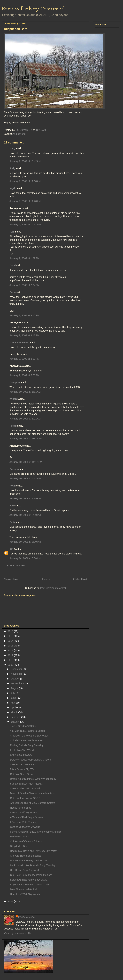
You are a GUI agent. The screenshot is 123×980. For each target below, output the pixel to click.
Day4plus (15, 382)
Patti (12, 522)
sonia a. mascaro (19, 343)
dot (11, 549)
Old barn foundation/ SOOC (25, 798)
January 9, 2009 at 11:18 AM (25, 181)
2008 (11, 901)
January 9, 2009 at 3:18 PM (24, 335)
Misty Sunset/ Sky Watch (24, 769)
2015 (11, 636)
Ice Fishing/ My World (22, 750)
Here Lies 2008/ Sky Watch (25, 894)
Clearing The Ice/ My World (25, 788)
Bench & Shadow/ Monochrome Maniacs (32, 793)
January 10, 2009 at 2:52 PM (25, 478)
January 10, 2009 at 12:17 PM (26, 462)
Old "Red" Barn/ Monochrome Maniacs (31, 875)
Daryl (13, 265)
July (13, 693)
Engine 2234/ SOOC (21, 755)
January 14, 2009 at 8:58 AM (25, 558)
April (14, 707)
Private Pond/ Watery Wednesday (28, 861)
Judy (12, 168)
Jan (12, 506)
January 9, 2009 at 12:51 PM (25, 225)
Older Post (80, 579)
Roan (13, 486)
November (17, 674)
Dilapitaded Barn (19, 846)
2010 (11, 660)
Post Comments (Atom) (53, 588)
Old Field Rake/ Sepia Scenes (27, 740)
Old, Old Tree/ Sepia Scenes (26, 856)
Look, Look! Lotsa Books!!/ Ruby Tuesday (33, 865)
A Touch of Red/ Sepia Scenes (27, 817)
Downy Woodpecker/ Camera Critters (30, 760)
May (13, 703)
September (17, 683)
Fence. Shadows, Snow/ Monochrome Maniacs (36, 832)
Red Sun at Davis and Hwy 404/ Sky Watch (34, 851)
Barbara (14, 469)
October (15, 679)
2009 (11, 665)
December (17, 669)
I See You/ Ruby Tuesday (24, 822)
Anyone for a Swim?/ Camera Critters (30, 885)
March (14, 712)
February (16, 717)
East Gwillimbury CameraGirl (33, 9)
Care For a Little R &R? (23, 764)
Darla (13, 292)
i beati (13, 426)
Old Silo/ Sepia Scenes (23, 774)
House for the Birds (21, 808)
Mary (12, 148)
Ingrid (13, 188)
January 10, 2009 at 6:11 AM (25, 419)
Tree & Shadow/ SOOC (23, 726)
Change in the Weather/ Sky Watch (29, 736)
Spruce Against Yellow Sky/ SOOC (29, 880)
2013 (11, 646)
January (15, 722)
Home (46, 579)
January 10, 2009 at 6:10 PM (25, 542)
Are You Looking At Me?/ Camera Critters (33, 803)
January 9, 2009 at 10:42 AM (25, 161)
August (15, 688)
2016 (11, 631)
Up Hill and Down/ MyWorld (25, 870)
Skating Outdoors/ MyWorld (25, 827)
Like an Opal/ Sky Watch (23, 812)
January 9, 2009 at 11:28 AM (25, 201)
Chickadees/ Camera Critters (26, 841)
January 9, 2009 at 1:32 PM (24, 258)
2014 (11, 641)
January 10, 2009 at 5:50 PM (25, 515)
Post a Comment (16, 565)
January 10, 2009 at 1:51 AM (25, 392)
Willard (14, 399)
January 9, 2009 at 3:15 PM (24, 315)
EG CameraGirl (27, 917)
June (14, 698)
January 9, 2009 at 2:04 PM (24, 285)
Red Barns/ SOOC (20, 837)
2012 (11, 650)
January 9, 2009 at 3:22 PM (24, 359)
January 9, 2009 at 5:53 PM (24, 375)
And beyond (19, 134)
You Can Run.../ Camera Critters (28, 731)
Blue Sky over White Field (24, 889)
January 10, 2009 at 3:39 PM (25, 498)
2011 (11, 655)
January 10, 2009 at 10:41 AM (26, 439)
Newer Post (12, 579)
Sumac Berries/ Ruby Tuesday (27, 784)
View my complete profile (18, 933)
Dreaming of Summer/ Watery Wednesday (33, 779)
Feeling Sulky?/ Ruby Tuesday (27, 745)
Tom (12, 232)
